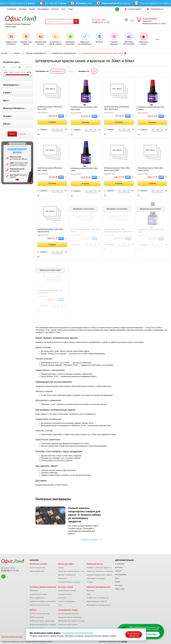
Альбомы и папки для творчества (99, 568)
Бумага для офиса (66, 564)
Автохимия (34, 591)
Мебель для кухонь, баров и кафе (42, 621)
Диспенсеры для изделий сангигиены (72, 621)
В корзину (52, 122)
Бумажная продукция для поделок (99, 575)
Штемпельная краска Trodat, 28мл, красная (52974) (50, 230)
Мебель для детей (37, 617)
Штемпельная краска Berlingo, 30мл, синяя (84, 169)
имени (71, 71)
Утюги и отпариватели (66, 601)
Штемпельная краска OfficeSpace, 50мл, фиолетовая (117, 108)
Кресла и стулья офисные (39, 614)
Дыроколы (91, 591)
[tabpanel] (17, 163)
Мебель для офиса (37, 628)
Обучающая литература (96, 578)
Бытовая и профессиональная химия (46, 587)
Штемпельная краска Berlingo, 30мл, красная (151, 108)
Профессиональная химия (40, 605)
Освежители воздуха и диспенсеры (43, 601)
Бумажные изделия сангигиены (70, 617)
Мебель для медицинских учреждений (44, 625)
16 (94, 71)
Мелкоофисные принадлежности (99, 605)
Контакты (55, 9)
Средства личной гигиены (68, 625)
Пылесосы (62, 598)
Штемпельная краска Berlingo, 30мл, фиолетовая (84, 108)
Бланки (61, 568)
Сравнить (42, 129)
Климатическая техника (67, 591)
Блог (64, 9)
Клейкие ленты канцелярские (98, 598)
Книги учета (63, 578)
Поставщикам (43, 9)
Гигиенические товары (68, 610)
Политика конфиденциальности (12, 637)
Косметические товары (38, 594)
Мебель (33, 610)
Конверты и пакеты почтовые (69, 582)
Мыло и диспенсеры (37, 598)
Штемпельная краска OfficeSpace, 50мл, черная (50, 169)
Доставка (23, 9)
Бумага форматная (37, 571)
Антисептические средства (68, 614)
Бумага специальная (37, 568)
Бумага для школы (95, 564)
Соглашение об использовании (77, 633)
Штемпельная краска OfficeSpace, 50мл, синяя (50, 108)
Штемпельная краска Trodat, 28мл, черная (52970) (150, 169)
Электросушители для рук (68, 628)
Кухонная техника (65, 594)
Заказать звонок (99, 20)
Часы (60, 605)
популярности (58, 71)
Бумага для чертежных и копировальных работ (104, 571)
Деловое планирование (67, 575)
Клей (89, 594)
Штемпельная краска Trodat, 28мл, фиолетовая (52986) (117, 169)
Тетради (90, 582)
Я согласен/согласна (134, 635)
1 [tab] (17, 180)
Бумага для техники (38, 564)
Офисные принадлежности (98, 587)
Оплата (32, 9)
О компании (11, 9)
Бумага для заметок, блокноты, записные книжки (76, 571)
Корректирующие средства (97, 601)
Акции (71, 9)
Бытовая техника (66, 587)
